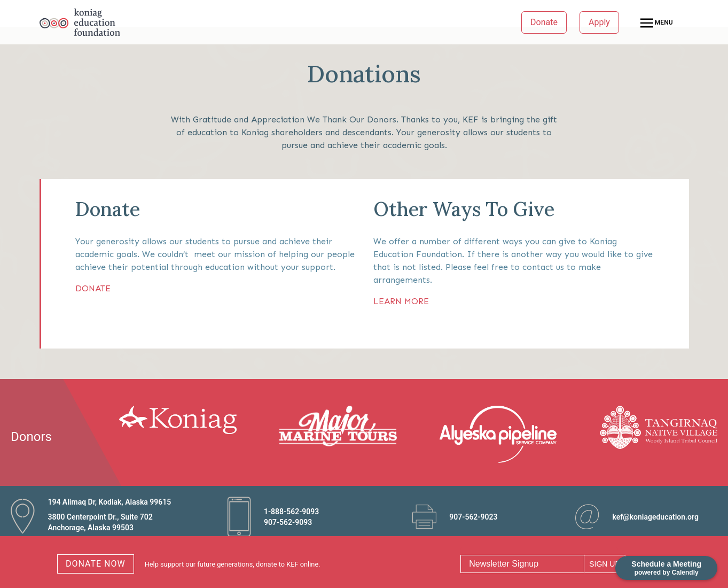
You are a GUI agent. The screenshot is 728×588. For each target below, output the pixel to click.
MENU (657, 23)
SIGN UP (605, 564)
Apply (599, 22)
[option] (184, 420)
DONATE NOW (96, 564)
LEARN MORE (401, 301)
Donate (544, 22)
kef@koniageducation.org (655, 517)
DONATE (93, 288)
